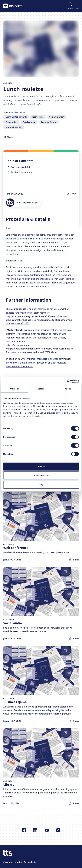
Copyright (8, 862)
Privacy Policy (30, 862)
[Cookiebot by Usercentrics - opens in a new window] (67, 381)
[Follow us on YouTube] (47, 830)
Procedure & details (21, 167)
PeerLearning (29, 122)
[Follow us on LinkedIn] (35, 830)
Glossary (9, 83)
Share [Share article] (10, 137)
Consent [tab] (14, 389)
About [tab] (68, 389)
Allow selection (41, 475)
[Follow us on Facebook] (24, 830)
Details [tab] (41, 389)
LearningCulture (49, 122)
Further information (21, 172)
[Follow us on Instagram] (58, 830)
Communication (57, 117)
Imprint (18, 862)
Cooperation (11, 122)
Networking (38, 117)
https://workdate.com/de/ (20, 367)
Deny (41, 484)
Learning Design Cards (16, 117)
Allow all (41, 466)
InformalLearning (14, 127)
